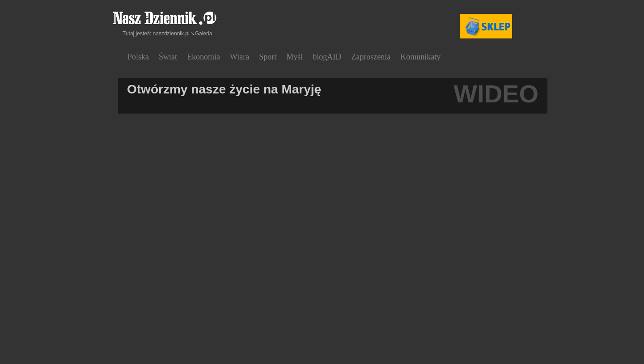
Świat (168, 57)
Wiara (239, 57)
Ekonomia (203, 57)
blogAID (327, 57)
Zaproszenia (371, 57)
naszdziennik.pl (171, 34)
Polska (138, 57)
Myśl (294, 57)
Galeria (204, 34)
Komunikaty (420, 57)
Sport (268, 57)
